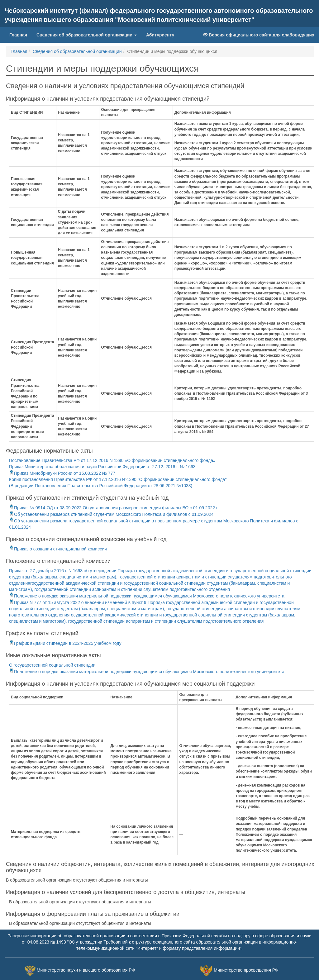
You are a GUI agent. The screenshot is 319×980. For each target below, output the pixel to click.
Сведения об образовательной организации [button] (87, 35)
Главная (21, 34)
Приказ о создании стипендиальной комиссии (58, 549)
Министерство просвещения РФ (246, 970)
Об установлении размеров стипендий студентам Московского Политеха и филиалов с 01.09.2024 (111, 514)
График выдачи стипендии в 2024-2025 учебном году (65, 643)
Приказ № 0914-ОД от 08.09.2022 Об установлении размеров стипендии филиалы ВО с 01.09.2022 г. (114, 508)
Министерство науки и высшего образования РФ (86, 970)
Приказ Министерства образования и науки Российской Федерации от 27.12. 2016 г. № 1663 (102, 467)
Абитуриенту (160, 35)
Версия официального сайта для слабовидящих (259, 35)
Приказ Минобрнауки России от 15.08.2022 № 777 (62, 473)
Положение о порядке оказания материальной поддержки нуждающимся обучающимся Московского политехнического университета (147, 596)
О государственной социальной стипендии (52, 665)
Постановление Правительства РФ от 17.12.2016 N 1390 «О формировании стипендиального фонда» (112, 460)
